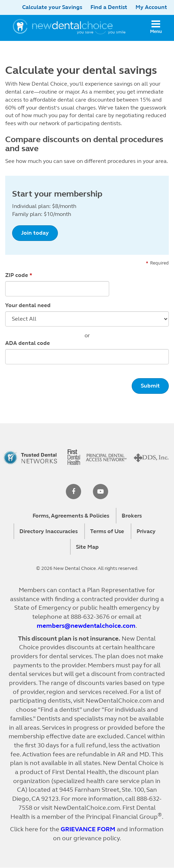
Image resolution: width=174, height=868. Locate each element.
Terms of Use (107, 531)
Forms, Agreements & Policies (71, 516)
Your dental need (28, 305)
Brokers (132, 516)
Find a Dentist (109, 7)
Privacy (146, 531)
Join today (35, 233)
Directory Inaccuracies (49, 531)
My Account (151, 7)
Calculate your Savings (52, 7)
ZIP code (17, 275)
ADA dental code (28, 343)
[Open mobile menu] (156, 28)
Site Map (87, 547)
